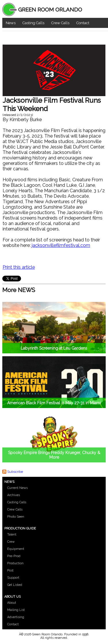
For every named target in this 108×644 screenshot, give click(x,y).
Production (15, 563)
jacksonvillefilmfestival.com (61, 245)
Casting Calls (33, 23)
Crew (11, 542)
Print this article (19, 267)
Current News (17, 488)
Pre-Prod (14, 556)
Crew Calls (60, 23)
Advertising (16, 617)
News (11, 23)
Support (13, 578)
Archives (14, 495)
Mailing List (16, 610)
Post (10, 570)
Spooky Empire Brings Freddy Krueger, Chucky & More (54, 455)
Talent (12, 535)
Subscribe (15, 472)
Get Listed (15, 585)
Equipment (16, 549)
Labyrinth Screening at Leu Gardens (54, 348)
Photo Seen (16, 517)
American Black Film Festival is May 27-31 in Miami (54, 403)
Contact (83, 23)
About (12, 603)
